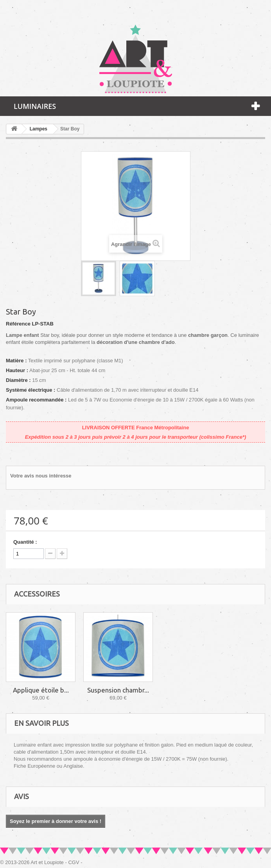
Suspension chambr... (118, 690)
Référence (18, 324)
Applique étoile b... (41, 690)
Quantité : (25, 542)
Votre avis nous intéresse (41, 476)
